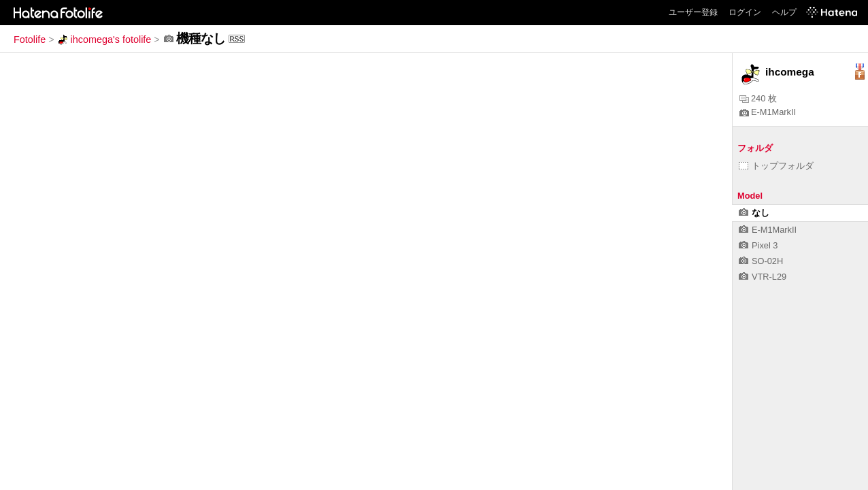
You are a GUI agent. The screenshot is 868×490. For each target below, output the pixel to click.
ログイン (745, 12)
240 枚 (758, 98)
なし (754, 213)
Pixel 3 (758, 245)
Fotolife (30, 39)
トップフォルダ (776, 166)
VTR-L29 (763, 277)
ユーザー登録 (693, 12)
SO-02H (761, 261)
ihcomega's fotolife (104, 39)
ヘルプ (784, 12)
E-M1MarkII (768, 112)
